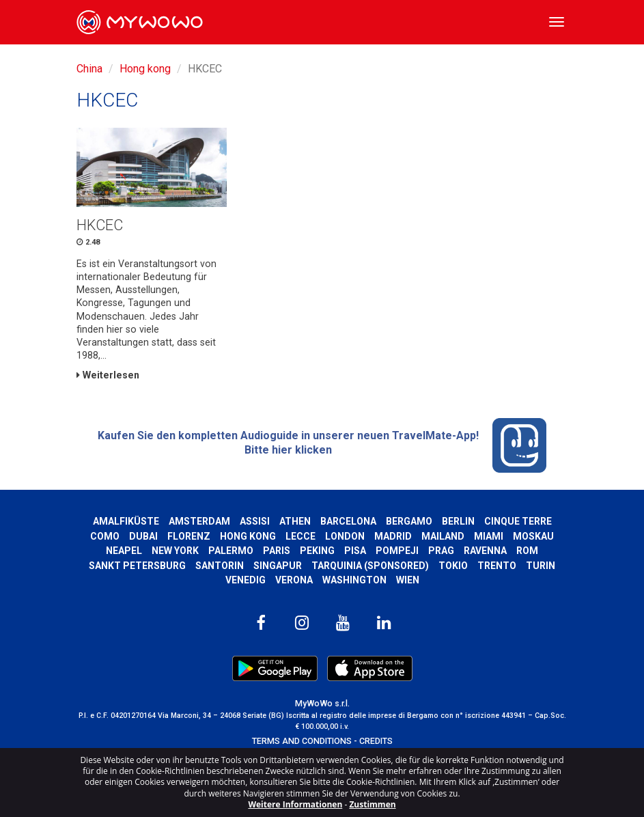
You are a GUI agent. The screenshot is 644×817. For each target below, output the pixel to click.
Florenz (189, 536)
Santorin (220, 566)
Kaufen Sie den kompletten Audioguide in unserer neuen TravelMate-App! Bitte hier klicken (322, 445)
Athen (295, 521)
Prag (441, 551)
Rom (527, 551)
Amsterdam (199, 521)
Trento (497, 566)
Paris (277, 551)
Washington (354, 580)
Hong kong (145, 69)
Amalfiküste (126, 521)
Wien (408, 580)
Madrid (393, 536)
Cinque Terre (518, 521)
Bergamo (409, 521)
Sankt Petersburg (137, 566)
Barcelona (348, 521)
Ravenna (485, 551)
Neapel (124, 551)
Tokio (453, 566)
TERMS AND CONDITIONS (302, 741)
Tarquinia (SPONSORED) (370, 566)
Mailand (443, 536)
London (345, 536)
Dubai (143, 536)
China (89, 69)
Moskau (533, 536)
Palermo (231, 551)
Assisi (255, 521)
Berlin (458, 521)
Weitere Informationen (295, 804)
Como (105, 536)
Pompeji (397, 551)
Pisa (355, 551)
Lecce (300, 536)
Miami (489, 536)
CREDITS (376, 741)
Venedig (246, 580)
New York (175, 551)
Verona (294, 580)
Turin (541, 566)
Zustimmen (372, 804)
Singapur (278, 566)
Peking (317, 551)
